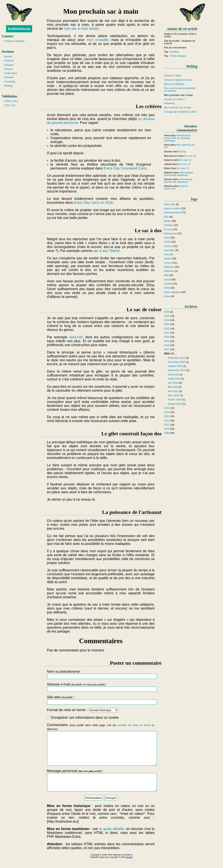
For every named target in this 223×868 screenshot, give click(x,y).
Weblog (8, 86)
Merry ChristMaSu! (174, 84)
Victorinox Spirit (172, 76)
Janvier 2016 (175, 404)
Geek (167, 238)
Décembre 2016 (177, 358)
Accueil (8, 56)
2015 (167, 408)
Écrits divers (11, 73)
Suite (167, 288)
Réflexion (169, 267)
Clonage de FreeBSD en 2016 (180, 112)
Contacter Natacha (14, 41)
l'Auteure (9, 61)
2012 (167, 421)
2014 (167, 412)
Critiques (9, 65)
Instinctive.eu (19, 29)
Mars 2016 (174, 395)
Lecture (168, 263)
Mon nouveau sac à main (178, 107)
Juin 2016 (173, 383)
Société (168, 284)
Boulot (167, 221)
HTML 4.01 (10, 101)
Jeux (167, 254)
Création (175, 52)
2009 (167, 433)
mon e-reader (97, 40)
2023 (167, 324)
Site (166, 275)
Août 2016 (173, 375)
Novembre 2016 (177, 362)
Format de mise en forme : (83, 710)
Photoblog (10, 82)
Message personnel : (101, 788)
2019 (167, 341)
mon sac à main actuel (81, 29)
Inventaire (169, 250)
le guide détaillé (111, 839)
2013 (167, 416)
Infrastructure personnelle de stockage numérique (177, 138)
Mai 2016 (173, 387)
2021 (167, 333)
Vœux (167, 296)
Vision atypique (178, 56)
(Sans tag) (170, 204)
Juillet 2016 (174, 379)
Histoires (9, 77)
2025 (167, 316)
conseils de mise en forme (134, 725)
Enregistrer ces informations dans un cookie (83, 718)
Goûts (167, 242)
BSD (166, 217)
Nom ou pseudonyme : (101, 674)
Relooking (169, 103)
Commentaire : (101, 748)
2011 (167, 425)
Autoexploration (172, 212)
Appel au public (172, 208)
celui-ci (74, 337)
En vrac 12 (190, 156)
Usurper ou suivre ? (175, 99)
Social (167, 279)
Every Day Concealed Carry (125, 168)
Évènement (170, 233)
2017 (167, 349)
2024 (167, 320)
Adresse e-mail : (101, 687)
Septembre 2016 (177, 370)
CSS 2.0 (9, 105)
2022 (167, 329)
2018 (167, 345)
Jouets (168, 258)
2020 (167, 337)
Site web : (101, 700)
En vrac (168, 229)
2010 (167, 429)
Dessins (8, 69)
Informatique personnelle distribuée (178, 174)
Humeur (168, 246)
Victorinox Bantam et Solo (178, 80)
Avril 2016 (173, 391)
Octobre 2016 (175, 366)
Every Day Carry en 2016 (93, 203)
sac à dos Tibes (105, 251)
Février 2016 (175, 399)
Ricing (182, 151)
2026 (167, 312)
